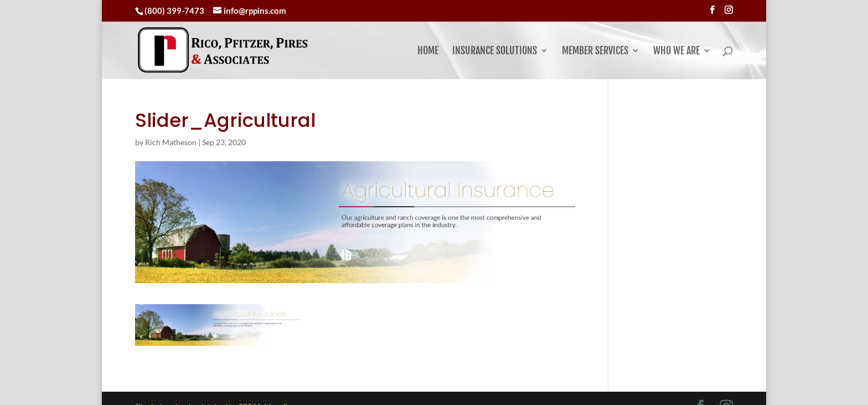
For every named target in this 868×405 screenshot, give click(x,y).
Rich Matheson (171, 125)
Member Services (595, 47)
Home (428, 47)
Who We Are (676, 47)
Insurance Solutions (495, 47)
